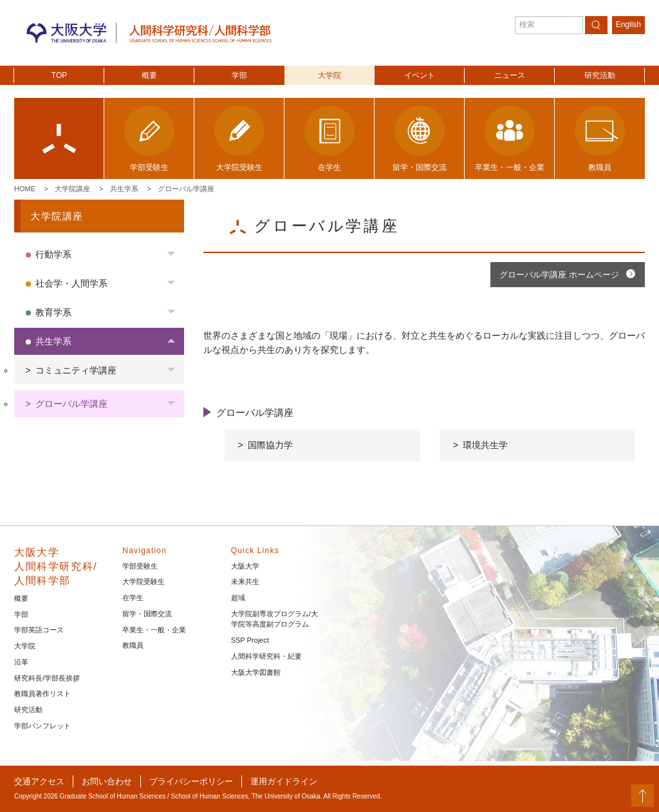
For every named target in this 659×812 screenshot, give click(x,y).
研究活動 (600, 75)
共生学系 (124, 189)
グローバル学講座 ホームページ (559, 275)
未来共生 (245, 581)
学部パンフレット (42, 726)
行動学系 (53, 254)
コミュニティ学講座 (76, 370)
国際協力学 (270, 445)
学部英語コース (39, 630)
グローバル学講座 (186, 189)
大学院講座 (72, 189)
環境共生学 (485, 445)
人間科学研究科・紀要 (266, 656)
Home (25, 189)
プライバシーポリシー (191, 781)
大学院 (329, 75)
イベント (420, 75)
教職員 (133, 645)
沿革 (21, 662)
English (628, 24)
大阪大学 (245, 566)
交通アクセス (39, 781)
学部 (239, 75)
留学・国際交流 (147, 614)
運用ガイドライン (284, 781)
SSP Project (250, 640)
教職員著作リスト (42, 694)
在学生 (133, 598)
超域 (238, 598)
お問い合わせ (107, 781)
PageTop (643, 796)
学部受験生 (140, 566)
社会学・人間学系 (71, 283)
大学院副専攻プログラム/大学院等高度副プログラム (274, 619)
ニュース (510, 75)
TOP (59, 75)
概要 (149, 75)
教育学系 (53, 312)
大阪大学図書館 (256, 672)
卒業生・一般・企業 (154, 630)
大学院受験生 (144, 581)
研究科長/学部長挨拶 (47, 678)
